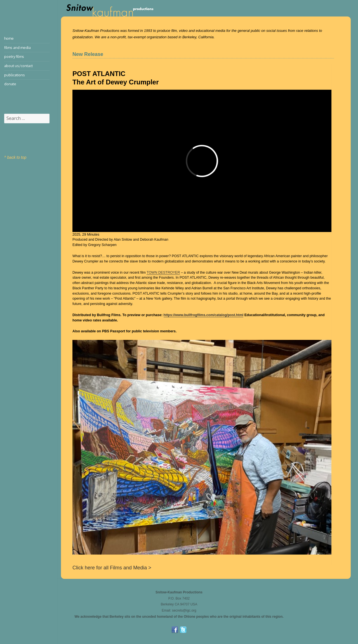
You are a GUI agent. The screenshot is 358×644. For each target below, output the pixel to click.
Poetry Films (14, 56)
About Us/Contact (18, 66)
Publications (15, 75)
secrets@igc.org (184, 610)
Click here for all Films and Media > (112, 568)
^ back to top (15, 157)
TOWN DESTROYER (163, 273)
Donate (10, 84)
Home (9, 38)
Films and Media (17, 48)
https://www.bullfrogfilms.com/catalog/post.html (204, 315)
